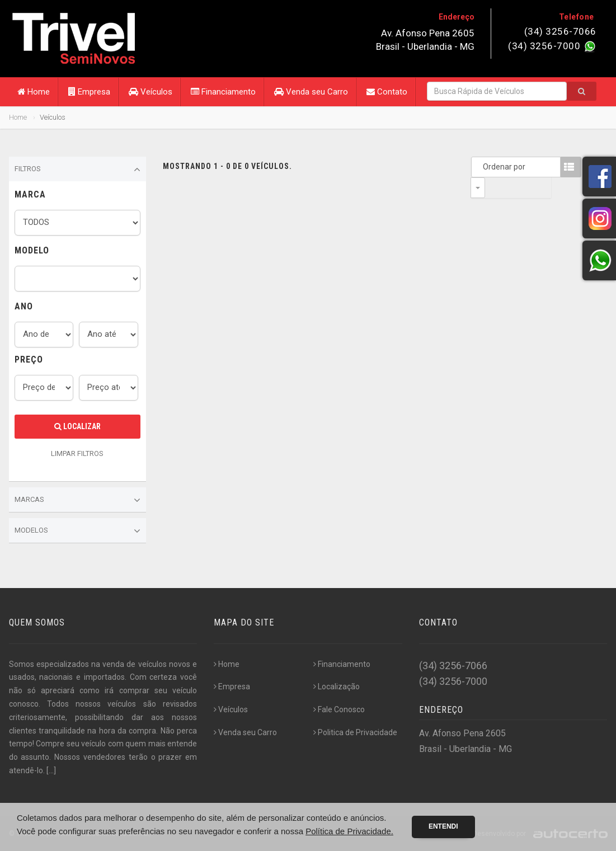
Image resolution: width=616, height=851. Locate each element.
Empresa (89, 92)
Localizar (77, 426)
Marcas (77, 500)
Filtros (77, 170)
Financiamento (223, 92)
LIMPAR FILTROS (77, 453)
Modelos (77, 531)
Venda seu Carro (311, 92)
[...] (51, 770)
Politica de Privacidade (355, 732)
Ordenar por (481, 167)
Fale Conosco (339, 709)
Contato (387, 92)
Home (34, 92)
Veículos (151, 92)
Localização (337, 687)
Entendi (443, 826)
